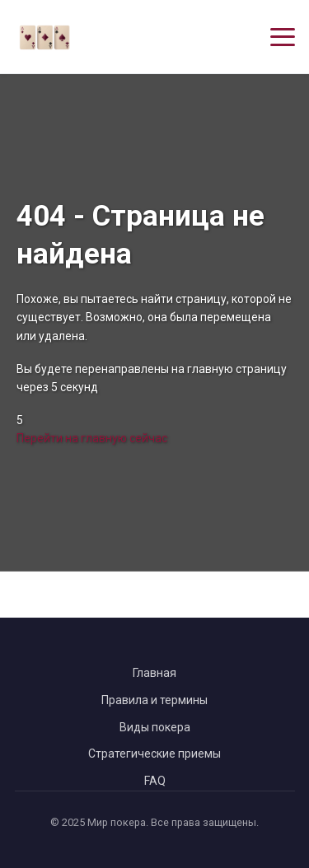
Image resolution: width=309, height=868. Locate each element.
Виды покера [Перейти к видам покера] (155, 727)
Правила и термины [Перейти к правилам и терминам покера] (154, 700)
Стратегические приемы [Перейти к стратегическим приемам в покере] (154, 754)
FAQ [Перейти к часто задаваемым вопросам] (155, 781)
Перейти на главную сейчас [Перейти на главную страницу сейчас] (92, 438)
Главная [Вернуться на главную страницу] (154, 673)
